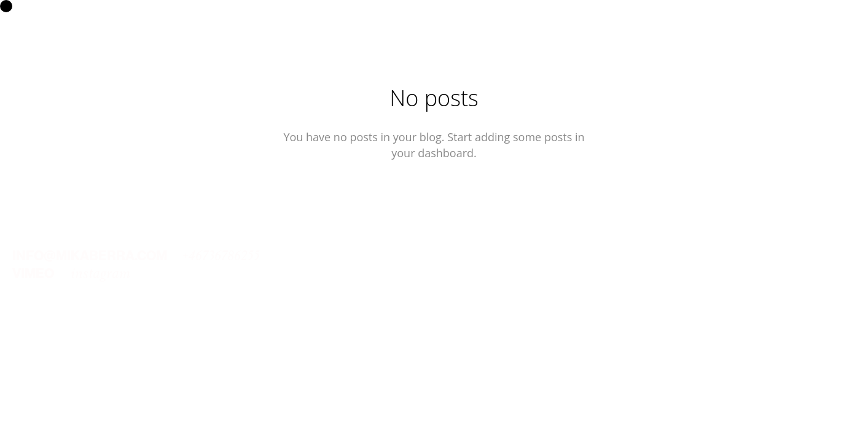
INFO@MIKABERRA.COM (90, 256)
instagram (100, 273)
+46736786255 (221, 256)
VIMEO (33, 273)
